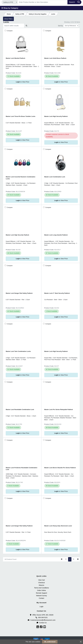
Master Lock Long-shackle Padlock (56, 235)
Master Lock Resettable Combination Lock (20, 409)
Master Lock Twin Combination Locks (18, 351)
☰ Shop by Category (10, 8)
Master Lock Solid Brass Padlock (55, 58)
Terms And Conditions (41, 588)
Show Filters (8, 19)
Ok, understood (50, 642)
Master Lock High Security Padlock (56, 116)
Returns (41, 585)
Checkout (41, 583)
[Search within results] (14, 26)
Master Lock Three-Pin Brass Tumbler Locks (20, 116)
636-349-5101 (41, 617)
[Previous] (66, 559)
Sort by (60, 26)
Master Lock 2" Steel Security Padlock (57, 293)
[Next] (74, 559)
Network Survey (42, 596)
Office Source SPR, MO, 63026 (41, 615)
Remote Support (41, 593)
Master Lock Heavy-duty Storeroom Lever (58, 526)
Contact (41, 598)
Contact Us (41, 623)
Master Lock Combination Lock (55, 177)
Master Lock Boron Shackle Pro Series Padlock (60, 468)
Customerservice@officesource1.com (41, 620)
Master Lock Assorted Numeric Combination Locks (20, 178)
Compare (9, 31)
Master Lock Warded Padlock (15, 58)
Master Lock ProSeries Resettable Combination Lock (22, 469)
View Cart (41, 580)
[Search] (43, 2)
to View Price (23, 82)
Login (41, 607)
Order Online (41, 590)
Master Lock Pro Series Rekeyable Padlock (59, 409)
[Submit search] (26, 26)
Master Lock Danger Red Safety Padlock (19, 293)
